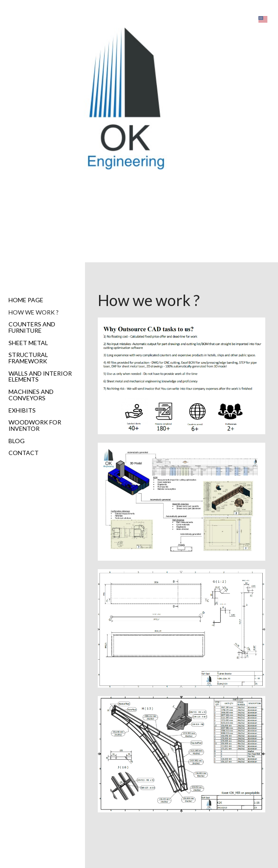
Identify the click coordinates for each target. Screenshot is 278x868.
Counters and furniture (32, 327)
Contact (24, 453)
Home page (26, 300)
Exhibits (22, 410)
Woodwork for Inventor (35, 425)
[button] (263, 19)
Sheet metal (28, 343)
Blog (17, 441)
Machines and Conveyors (31, 395)
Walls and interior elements (40, 376)
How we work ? (34, 312)
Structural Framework (28, 358)
